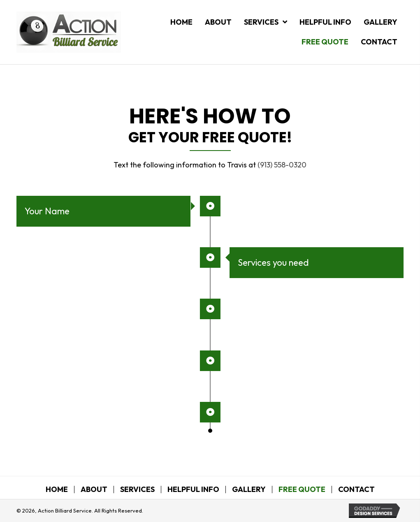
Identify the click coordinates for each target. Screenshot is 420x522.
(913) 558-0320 (282, 165)
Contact (356, 490)
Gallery (249, 490)
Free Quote (302, 490)
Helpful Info (193, 490)
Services (137, 490)
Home (57, 490)
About (94, 490)
